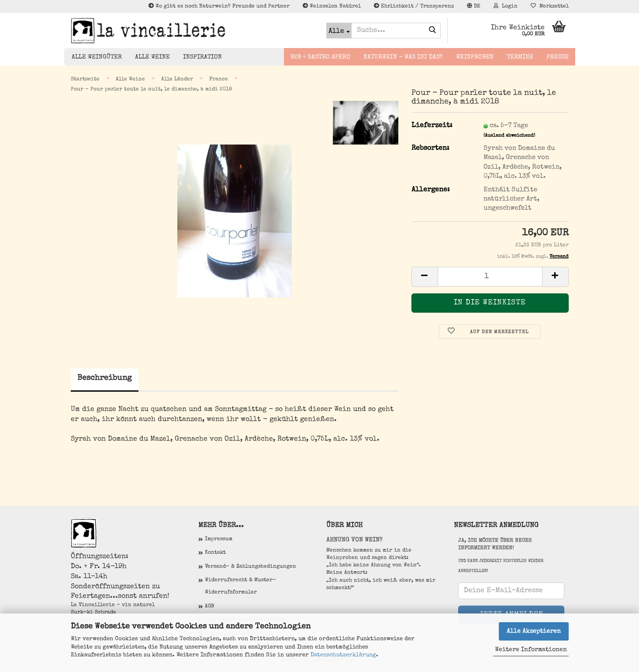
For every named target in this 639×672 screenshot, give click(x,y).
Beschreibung (105, 378)
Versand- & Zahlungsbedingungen (250, 567)
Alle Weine (152, 57)
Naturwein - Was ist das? (403, 57)
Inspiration (202, 57)
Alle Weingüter (97, 57)
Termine (520, 57)
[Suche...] (339, 31)
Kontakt (215, 553)
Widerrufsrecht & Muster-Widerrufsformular (240, 586)
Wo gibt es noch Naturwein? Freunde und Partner (219, 6)
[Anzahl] (490, 277)
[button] (474, 7)
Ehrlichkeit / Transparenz (414, 6)
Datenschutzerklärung (343, 655)
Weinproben (475, 57)
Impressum (219, 539)
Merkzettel (550, 6)
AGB (209, 607)
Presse (558, 57)
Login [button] (506, 6)
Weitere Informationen (531, 650)
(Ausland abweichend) (509, 136)
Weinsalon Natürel (332, 6)
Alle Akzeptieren (534, 631)
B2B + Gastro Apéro (320, 57)
